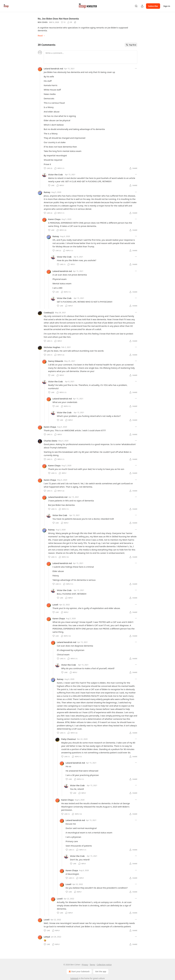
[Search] (136, 6)
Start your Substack (79, 972)
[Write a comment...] (91, 57)
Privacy (85, 965)
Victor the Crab (55, 174)
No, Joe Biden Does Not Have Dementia (58, 19)
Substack (74, 978)
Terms (92, 965)
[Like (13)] (63, 22)
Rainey (47, 192)
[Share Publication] (142, 6)
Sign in (167, 6)
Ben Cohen (43, 22)
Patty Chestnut (68, 739)
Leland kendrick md (53, 69)
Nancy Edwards (56, 361)
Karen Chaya (54, 219)
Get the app (101, 971)
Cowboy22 (49, 313)
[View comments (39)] (70, 22)
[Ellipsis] (136, 68)
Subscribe (153, 6)
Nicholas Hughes (52, 347)
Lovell (55, 605)
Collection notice (104, 965)
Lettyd (47, 937)
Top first (131, 45)
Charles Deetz (51, 441)
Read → (41, 35)
